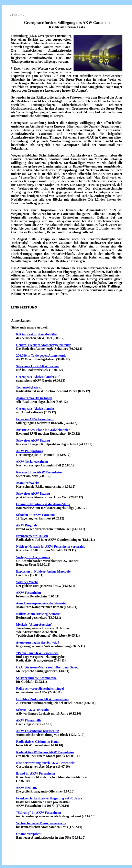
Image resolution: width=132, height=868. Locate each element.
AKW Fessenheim (28, 593)
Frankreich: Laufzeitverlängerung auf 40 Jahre (49, 798)
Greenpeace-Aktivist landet (35, 409)
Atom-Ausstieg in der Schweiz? (38, 642)
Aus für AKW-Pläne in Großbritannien (43, 430)
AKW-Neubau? (27, 788)
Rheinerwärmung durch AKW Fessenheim (46, 763)
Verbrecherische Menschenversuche (41, 823)
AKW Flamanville (29, 720)
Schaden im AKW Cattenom (36, 515)
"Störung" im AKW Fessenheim (39, 813)
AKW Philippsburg (29, 451)
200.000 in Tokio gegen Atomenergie (41, 356)
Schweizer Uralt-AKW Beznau (37, 366)
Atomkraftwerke (28, 483)
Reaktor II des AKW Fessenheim (39, 472)
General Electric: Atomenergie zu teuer (43, 345)
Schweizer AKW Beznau (33, 440)
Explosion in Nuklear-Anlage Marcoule (43, 571)
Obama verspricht (29, 834)
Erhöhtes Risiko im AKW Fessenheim (42, 699)
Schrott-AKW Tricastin (32, 710)
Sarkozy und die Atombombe (36, 678)
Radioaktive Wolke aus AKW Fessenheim (45, 752)
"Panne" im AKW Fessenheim (37, 653)
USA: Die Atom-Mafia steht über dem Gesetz (47, 667)
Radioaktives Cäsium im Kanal (38, 742)
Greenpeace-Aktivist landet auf (38, 377)
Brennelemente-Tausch (32, 536)
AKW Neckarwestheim (32, 462)
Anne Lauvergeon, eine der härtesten (42, 603)
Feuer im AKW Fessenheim (35, 419)
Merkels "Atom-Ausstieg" (34, 624)
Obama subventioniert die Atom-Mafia (43, 504)
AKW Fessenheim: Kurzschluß (37, 731)
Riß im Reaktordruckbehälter (37, 334)
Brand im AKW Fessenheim (36, 773)
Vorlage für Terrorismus (33, 557)
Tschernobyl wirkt (29, 387)
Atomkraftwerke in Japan (34, 398)
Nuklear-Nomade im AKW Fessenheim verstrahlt (50, 547)
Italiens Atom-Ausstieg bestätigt (38, 614)
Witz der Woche (27, 582)
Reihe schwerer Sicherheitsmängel (40, 689)
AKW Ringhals (26, 525)
